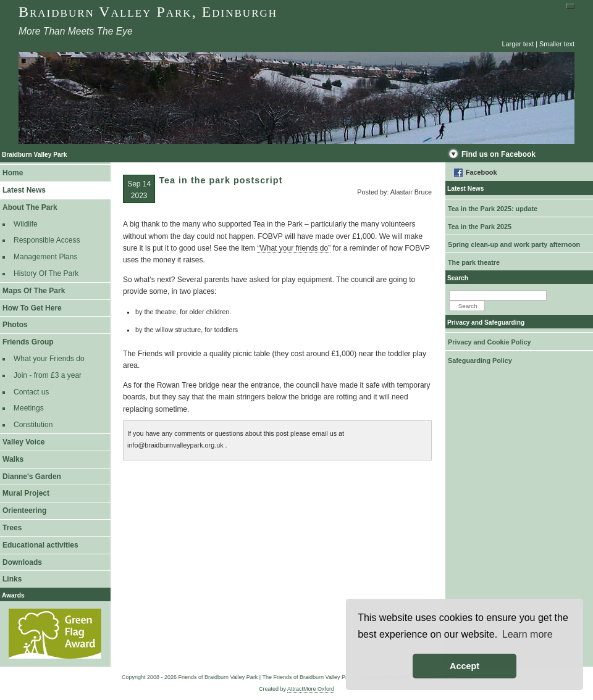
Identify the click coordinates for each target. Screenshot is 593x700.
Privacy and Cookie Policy (489, 342)
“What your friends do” (294, 248)
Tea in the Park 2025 (480, 227)
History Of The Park (46, 273)
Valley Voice (24, 442)
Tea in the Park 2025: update (493, 209)
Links (12, 579)
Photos (15, 325)
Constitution (33, 425)
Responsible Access (47, 240)
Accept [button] (465, 666)
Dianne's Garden (32, 477)
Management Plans (45, 257)
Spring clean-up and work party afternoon (514, 244)
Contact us (31, 392)
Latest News (24, 190)
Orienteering (24, 510)
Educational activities (40, 545)
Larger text (518, 44)
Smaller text (557, 44)
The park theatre (474, 262)
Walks (13, 459)
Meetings (29, 408)
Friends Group (28, 342)
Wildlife (26, 224)
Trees (12, 528)
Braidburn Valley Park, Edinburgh (148, 12)
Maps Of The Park (34, 291)
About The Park (30, 207)
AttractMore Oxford (311, 689)
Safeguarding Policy (480, 360)
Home (13, 173)
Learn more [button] (528, 634)
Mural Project (26, 493)
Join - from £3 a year (48, 375)
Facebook (481, 172)
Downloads (22, 562)
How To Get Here (32, 308)
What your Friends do (49, 359)
